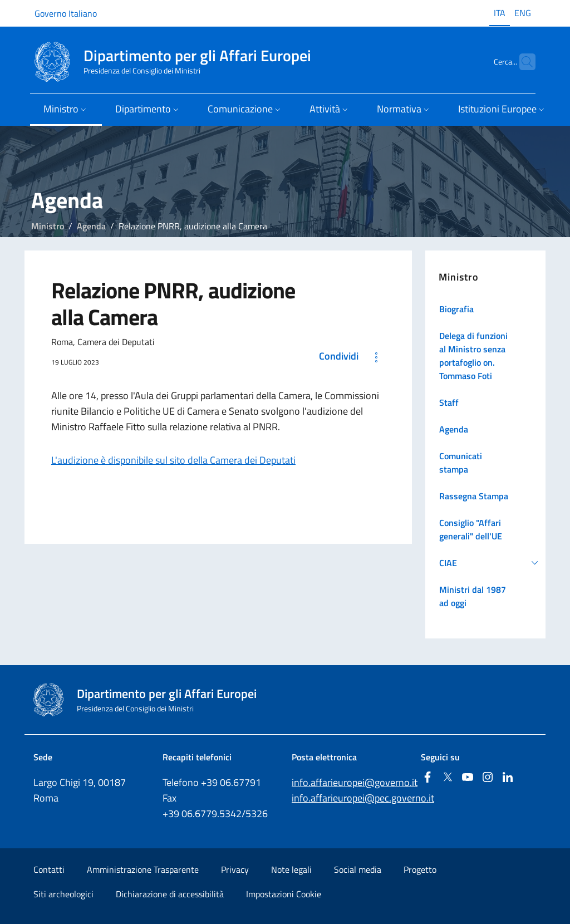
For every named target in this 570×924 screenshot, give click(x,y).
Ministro (48, 226)
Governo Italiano (66, 13)
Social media (358, 869)
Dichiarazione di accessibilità (170, 894)
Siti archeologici (63, 894)
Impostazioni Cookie (284, 894)
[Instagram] (488, 778)
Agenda (91, 226)
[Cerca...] (522, 62)
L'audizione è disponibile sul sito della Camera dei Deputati (173, 460)
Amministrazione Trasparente (143, 869)
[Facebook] (427, 778)
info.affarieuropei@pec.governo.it (363, 798)
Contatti (49, 869)
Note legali (291, 869)
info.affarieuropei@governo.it (355, 782)
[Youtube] (468, 778)
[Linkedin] (508, 778)
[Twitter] (448, 778)
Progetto (420, 869)
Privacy (235, 869)
